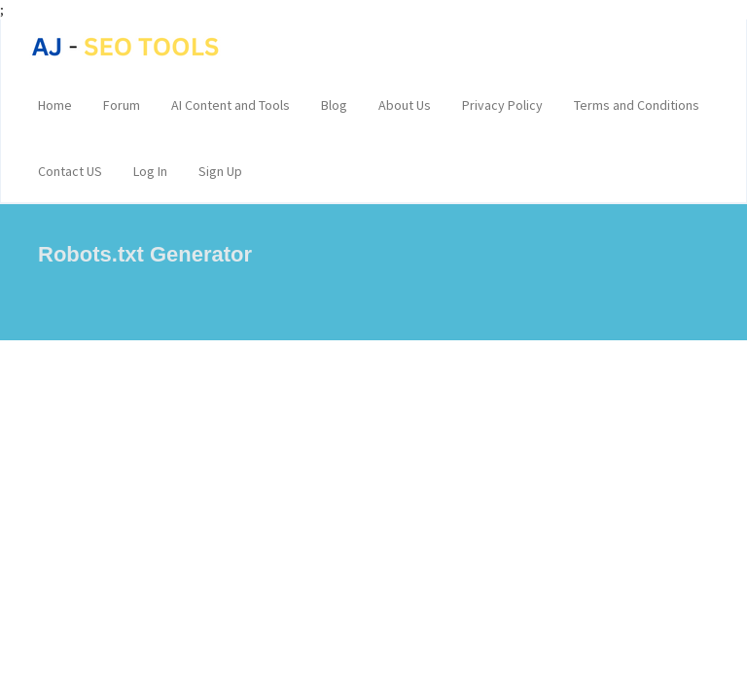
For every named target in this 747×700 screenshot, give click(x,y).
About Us (405, 105)
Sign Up (220, 171)
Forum (122, 105)
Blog (334, 105)
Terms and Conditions (637, 105)
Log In (150, 171)
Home (55, 105)
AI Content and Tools (231, 105)
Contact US (70, 171)
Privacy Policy (502, 105)
